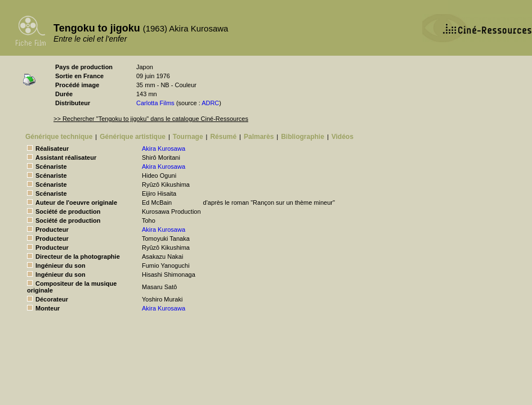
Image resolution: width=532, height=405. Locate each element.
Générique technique (59, 137)
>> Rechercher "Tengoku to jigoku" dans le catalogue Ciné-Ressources (151, 119)
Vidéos (343, 137)
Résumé (223, 137)
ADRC (210, 103)
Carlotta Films (155, 103)
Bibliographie (303, 137)
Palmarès (259, 137)
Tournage (188, 137)
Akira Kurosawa (164, 148)
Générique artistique (133, 137)
